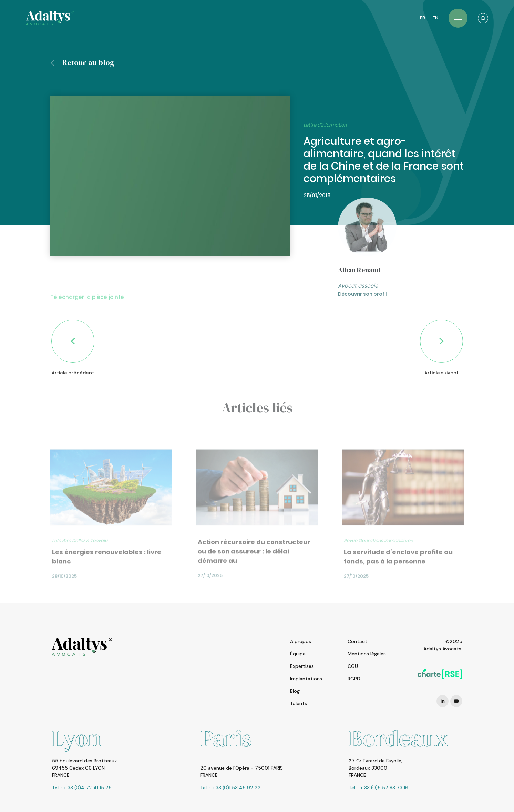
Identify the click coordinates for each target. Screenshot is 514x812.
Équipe (298, 654)
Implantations (306, 679)
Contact (357, 641)
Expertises (302, 666)
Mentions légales (367, 654)
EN (435, 18)
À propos (301, 641)
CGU (353, 666)
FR (423, 18)
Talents (299, 703)
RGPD (354, 679)
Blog (295, 691)
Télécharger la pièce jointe (87, 313)
